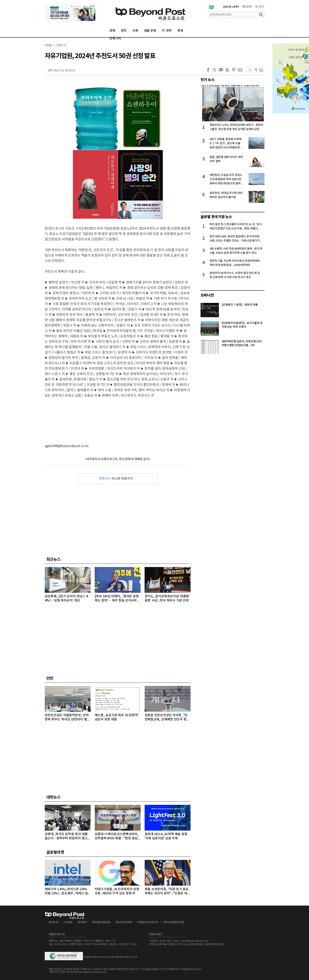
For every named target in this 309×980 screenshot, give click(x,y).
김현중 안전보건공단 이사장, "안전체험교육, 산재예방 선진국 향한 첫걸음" (167, 718)
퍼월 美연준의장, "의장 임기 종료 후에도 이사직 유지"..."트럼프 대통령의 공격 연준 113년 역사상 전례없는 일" (167, 892)
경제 (112, 31)
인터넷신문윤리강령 (174, 922)
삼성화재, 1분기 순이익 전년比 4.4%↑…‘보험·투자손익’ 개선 (67, 598)
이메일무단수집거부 (148, 922)
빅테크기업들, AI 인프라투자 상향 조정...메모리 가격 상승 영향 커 (117, 891)
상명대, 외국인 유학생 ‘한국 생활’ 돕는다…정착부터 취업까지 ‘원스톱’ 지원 (67, 836)
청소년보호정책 (124, 922)
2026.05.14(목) (231, 7)
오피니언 (207, 295)
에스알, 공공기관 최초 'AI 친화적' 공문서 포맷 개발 (117, 717)
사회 (135, 31)
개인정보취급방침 (101, 922)
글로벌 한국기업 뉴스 (216, 217)
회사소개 (247, 7)
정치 (124, 31)
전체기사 (115, 39)
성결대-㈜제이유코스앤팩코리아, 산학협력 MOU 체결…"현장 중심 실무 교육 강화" (117, 836)
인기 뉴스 (208, 80)
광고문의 (260, 7)
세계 (180, 31)
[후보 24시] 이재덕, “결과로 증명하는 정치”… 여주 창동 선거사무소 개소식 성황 (117, 599)
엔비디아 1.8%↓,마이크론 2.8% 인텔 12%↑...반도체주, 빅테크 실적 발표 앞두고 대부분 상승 (66, 892)
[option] (72, 13)
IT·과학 (167, 31)
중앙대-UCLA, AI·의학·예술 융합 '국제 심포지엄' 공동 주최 (166, 836)
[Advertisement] (118, 417)
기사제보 (68, 922)
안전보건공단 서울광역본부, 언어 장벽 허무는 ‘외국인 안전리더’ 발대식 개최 (67, 718)
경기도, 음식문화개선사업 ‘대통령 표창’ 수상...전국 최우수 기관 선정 (167, 598)
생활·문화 (150, 31)
